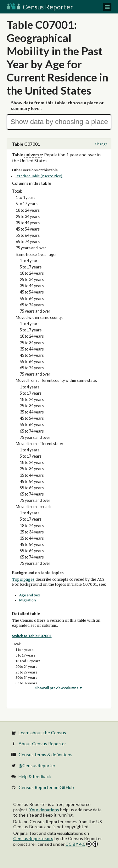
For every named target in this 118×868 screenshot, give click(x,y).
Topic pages (23, 580)
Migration (28, 600)
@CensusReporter (37, 765)
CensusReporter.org (33, 838)
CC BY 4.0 (82, 844)
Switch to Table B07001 (32, 636)
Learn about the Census (42, 733)
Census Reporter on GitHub (46, 787)
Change (101, 144)
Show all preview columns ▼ (59, 688)
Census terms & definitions (45, 754)
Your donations (44, 810)
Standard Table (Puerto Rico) (39, 176)
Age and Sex (30, 595)
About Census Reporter (42, 743)
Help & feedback (35, 776)
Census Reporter (40, 7)
